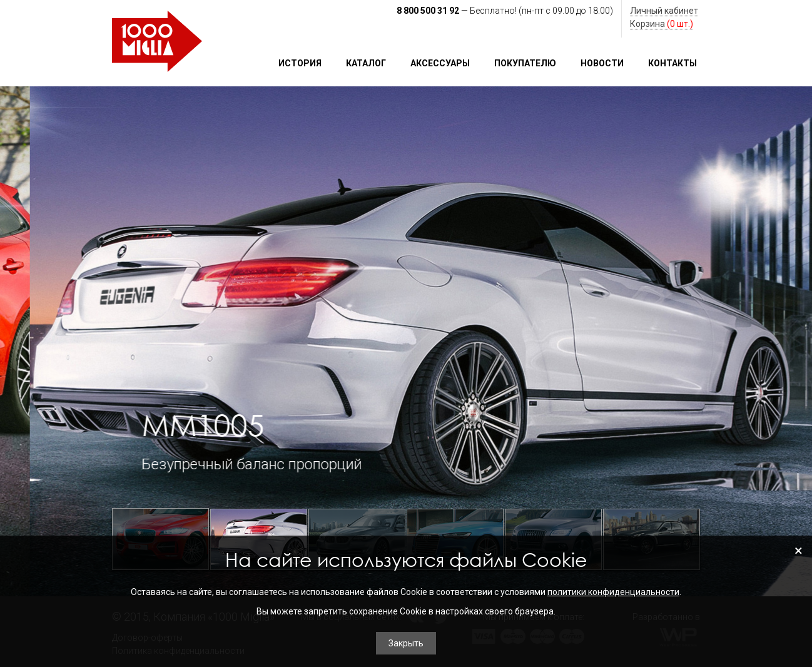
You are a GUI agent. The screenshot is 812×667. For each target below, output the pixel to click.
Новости (602, 63)
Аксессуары (440, 63)
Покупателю (525, 63)
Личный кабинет (664, 11)
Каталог (366, 63)
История (300, 63)
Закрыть (406, 643)
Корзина (662, 24)
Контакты (672, 63)
